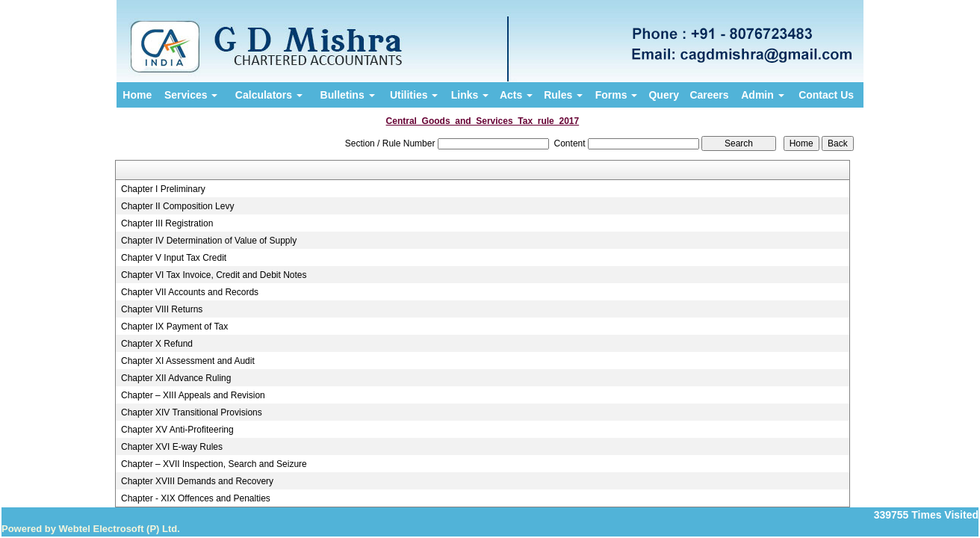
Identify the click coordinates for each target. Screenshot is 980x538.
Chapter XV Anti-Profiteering (177, 430)
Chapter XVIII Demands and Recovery (197, 481)
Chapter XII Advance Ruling (176, 378)
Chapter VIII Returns (162, 309)
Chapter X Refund (157, 344)
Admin (762, 95)
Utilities (414, 95)
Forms (617, 95)
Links (470, 95)
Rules (563, 95)
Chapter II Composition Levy (177, 206)
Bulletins (348, 95)
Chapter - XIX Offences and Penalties (196, 498)
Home (137, 95)
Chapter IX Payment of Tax (174, 327)
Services (191, 95)
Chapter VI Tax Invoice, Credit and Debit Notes (214, 275)
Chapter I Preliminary (163, 189)
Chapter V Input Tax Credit (174, 258)
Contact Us (826, 95)
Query (663, 95)
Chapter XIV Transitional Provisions (192, 412)
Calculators (269, 95)
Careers (709, 95)
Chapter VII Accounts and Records (190, 292)
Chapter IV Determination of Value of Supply (209, 241)
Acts (516, 95)
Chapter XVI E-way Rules (172, 447)
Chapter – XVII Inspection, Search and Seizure (214, 464)
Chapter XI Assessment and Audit (188, 361)
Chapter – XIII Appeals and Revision (193, 395)
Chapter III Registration (167, 223)
